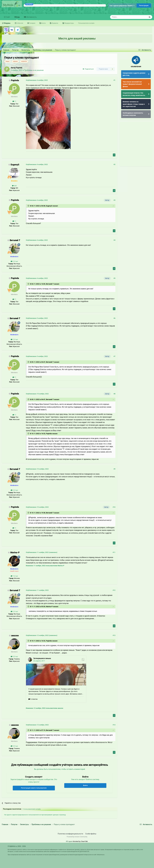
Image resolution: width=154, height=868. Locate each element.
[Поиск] (123, 17)
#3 (114, 200)
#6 (114, 318)
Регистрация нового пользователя (34, 788)
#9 (114, 469)
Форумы (7, 23)
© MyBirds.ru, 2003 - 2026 (17, 846)
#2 (114, 164)
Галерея (32, 23)
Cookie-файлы (91, 834)
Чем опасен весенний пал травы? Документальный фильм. (132, 84)
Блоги (43, 23)
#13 (114, 635)
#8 (114, 394)
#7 (114, 356)
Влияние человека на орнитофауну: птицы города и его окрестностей (134, 104)
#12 (114, 590)
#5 (114, 278)
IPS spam (69, 841)
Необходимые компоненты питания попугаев (133, 114)
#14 (114, 725)
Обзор (17, 18)
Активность (31, 17)
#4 (114, 240)
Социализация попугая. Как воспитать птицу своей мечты (134, 94)
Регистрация (144, 5)
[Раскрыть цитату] (29, 206)
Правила (55, 23)
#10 (114, 507)
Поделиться (88, 69)
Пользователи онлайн (86, 23)
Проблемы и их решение (34, 70)
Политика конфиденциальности (70, 834)
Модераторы (69, 23)
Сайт (8, 17)
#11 (114, 552)
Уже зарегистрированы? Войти (122, 6)
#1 (114, 80)
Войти (85, 785)
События (20, 23)
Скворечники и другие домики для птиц (134, 74)
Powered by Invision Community (77, 837)
